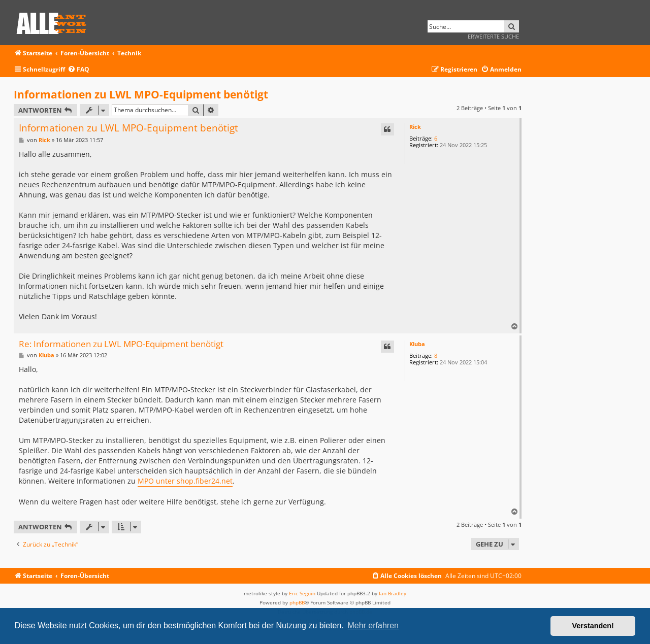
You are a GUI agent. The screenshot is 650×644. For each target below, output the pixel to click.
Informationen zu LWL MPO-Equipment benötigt (141, 94)
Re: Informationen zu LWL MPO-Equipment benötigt (121, 344)
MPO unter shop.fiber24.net (185, 481)
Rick (415, 127)
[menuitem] (78, 70)
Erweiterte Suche (493, 36)
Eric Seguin (302, 593)
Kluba (417, 344)
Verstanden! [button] (593, 626)
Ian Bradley (393, 593)
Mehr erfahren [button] (373, 625)
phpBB (297, 602)
